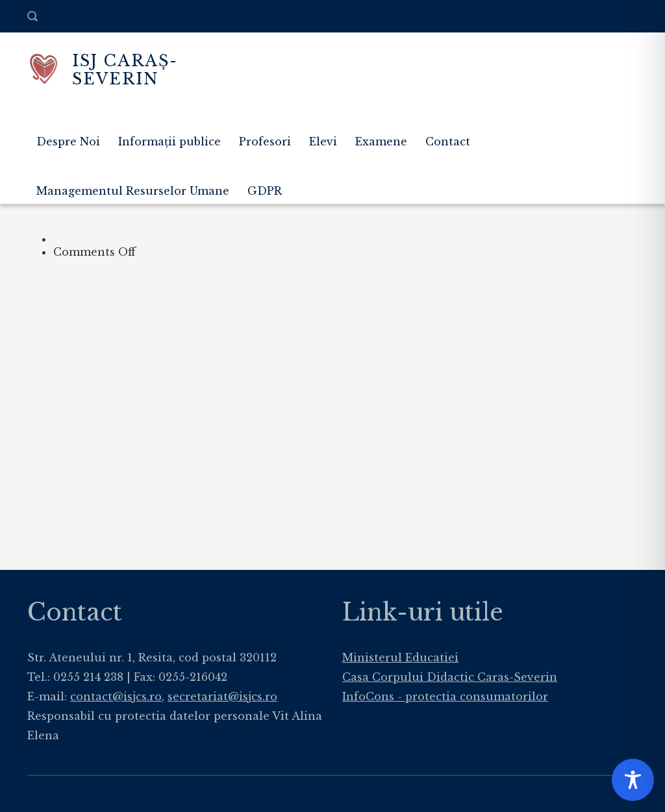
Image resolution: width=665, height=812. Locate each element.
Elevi (323, 141)
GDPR (265, 191)
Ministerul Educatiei (400, 658)
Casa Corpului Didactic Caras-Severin (450, 677)
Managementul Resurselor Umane (133, 191)
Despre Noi (68, 141)
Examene (381, 141)
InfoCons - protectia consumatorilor (445, 696)
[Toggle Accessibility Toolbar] (633, 780)
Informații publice (169, 141)
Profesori (265, 141)
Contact (448, 141)
